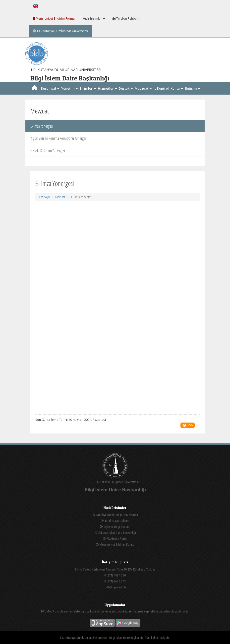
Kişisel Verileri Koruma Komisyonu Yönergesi (59, 138)
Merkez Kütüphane (115, 521)
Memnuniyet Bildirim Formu (54, 18)
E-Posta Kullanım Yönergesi (48, 150)
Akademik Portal (115, 539)
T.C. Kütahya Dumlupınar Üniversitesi (61, 31)
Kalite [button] (177, 88)
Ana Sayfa (44, 197)
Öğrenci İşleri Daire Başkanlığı (115, 533)
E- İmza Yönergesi (42, 126)
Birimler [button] (88, 88)
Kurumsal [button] (50, 88)
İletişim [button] (192, 88)
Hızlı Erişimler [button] (94, 18)
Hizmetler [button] (107, 88)
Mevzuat (60, 197)
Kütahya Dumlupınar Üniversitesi (115, 515)
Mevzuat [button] (143, 88)
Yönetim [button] (69, 88)
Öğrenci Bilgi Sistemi (115, 527)
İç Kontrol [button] (161, 94)
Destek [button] (126, 88)
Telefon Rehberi (126, 18)
